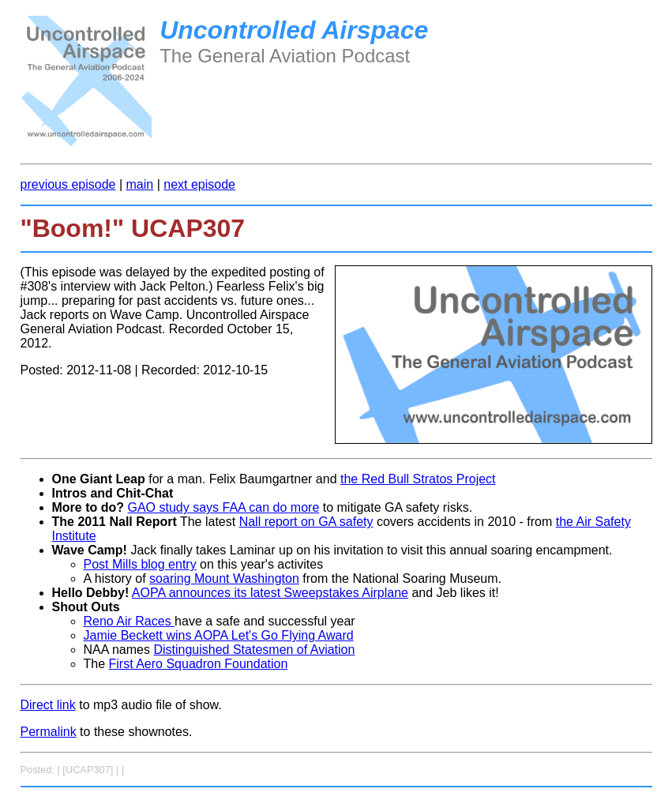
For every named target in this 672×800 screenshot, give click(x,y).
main (140, 184)
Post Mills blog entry (140, 564)
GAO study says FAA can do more (224, 507)
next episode (199, 184)
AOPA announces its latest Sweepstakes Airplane (270, 593)
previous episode (68, 184)
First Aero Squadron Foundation (199, 664)
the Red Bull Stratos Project (418, 479)
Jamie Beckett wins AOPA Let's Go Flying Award (219, 635)
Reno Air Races (130, 621)
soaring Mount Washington (224, 578)
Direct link (48, 705)
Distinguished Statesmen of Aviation (254, 650)
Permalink (49, 732)
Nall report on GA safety (306, 522)
